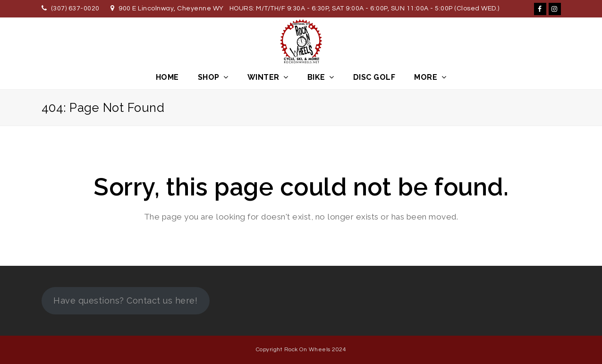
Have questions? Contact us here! (125, 301)
